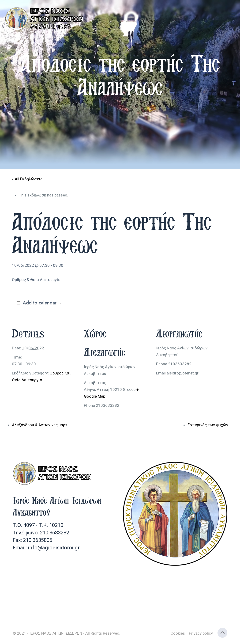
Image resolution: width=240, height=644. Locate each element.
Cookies (178, 633)
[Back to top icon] (222, 633)
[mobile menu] (232, 14)
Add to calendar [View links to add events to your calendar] (40, 303)
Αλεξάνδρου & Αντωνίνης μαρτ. (40, 425)
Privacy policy (201, 633)
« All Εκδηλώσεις (27, 179)
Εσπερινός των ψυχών (208, 425)
